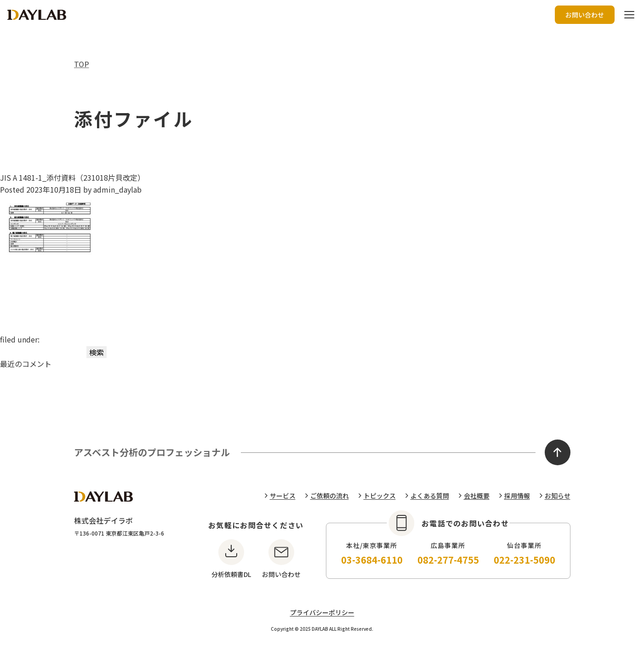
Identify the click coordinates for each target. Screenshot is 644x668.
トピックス (380, 496)
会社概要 (477, 496)
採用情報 (517, 496)
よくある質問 (430, 496)
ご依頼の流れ (330, 496)
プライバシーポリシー (322, 612)
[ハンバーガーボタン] (629, 15)
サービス (283, 496)
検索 (97, 352)
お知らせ (558, 496)
